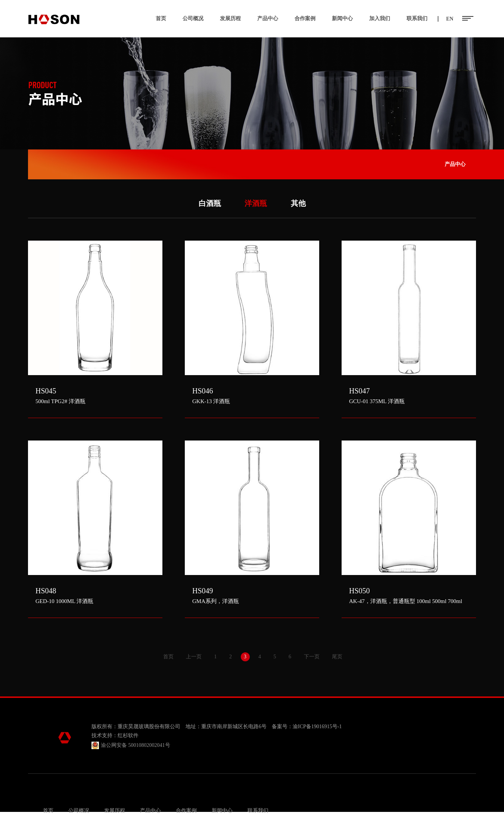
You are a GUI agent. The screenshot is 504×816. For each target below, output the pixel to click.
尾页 (337, 657)
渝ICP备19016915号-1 (317, 727)
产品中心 (268, 18)
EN (450, 19)
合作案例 (305, 18)
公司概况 (193, 18)
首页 (161, 18)
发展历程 (230, 18)
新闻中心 (342, 18)
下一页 (312, 657)
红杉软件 (128, 735)
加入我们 (380, 18)
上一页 (194, 657)
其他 (298, 203)
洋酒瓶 (256, 203)
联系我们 (417, 18)
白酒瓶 (210, 203)
